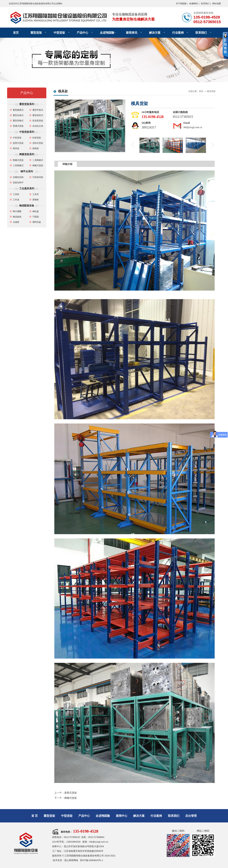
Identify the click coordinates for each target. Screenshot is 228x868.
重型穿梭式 (18, 121)
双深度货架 (38, 121)
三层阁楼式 (18, 165)
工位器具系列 (27, 188)
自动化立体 (38, 126)
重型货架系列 (27, 104)
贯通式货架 (18, 126)
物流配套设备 (27, 206)
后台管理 (191, 816)
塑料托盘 (37, 222)
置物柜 (36, 200)
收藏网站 (194, 4)
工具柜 (16, 194)
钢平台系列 (27, 171)
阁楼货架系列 (27, 154)
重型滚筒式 (38, 115)
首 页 (35, 816)
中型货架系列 (27, 132)
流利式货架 (38, 143)
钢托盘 (36, 211)
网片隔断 (17, 211)
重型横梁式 (18, 110)
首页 (16, 33)
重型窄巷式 (38, 110)
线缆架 (36, 148)
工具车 (36, 194)
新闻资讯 (132, 33)
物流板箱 (17, 217)
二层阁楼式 (38, 160)
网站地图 (217, 4)
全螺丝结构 (18, 177)
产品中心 (82, 33)
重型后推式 (18, 115)
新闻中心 (122, 816)
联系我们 (205, 4)
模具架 (16, 148)
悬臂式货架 (18, 143)
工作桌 (16, 200)
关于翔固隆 (181, 4)
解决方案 (155, 33)
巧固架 (36, 217)
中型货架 (59, 33)
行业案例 (178, 33)
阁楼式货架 (18, 160)
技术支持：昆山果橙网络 (65, 860)
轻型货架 (37, 138)
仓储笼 (16, 222)
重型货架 (36, 33)
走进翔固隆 (107, 33)
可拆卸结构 (38, 177)
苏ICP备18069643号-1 (92, 860)
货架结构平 (18, 183)
